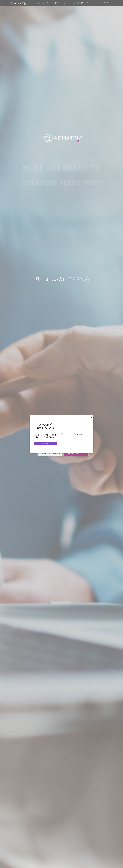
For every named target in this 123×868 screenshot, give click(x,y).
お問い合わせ (90, 3)
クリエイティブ (36, 3)
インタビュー (68, 3)
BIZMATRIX (106, 3)
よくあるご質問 (79, 3)
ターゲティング (48, 3)
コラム (98, 3)
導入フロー (58, 3)
